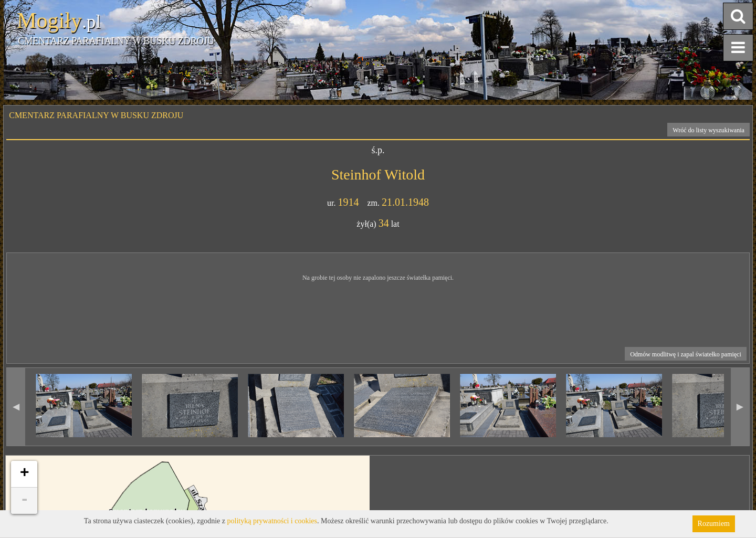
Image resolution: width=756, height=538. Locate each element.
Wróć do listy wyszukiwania (708, 130)
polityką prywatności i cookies (272, 521)
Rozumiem (714, 524)
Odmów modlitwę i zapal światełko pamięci (686, 354)
